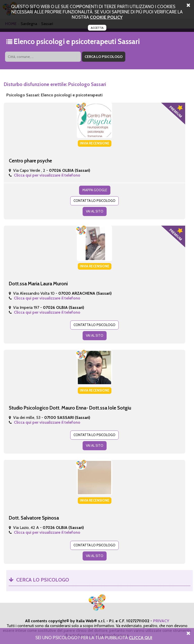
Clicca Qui (141, 638)
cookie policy (106, 17)
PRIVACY (161, 621)
